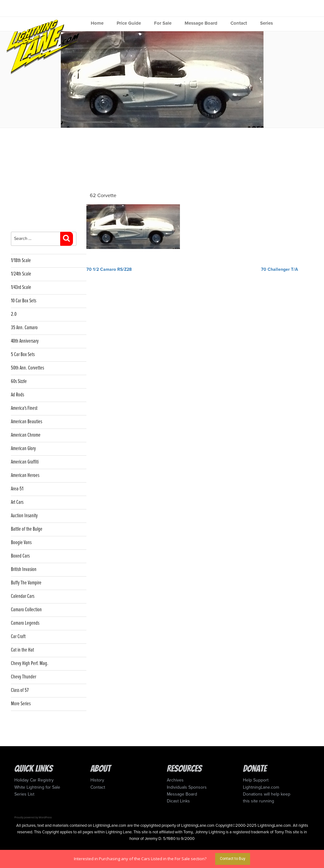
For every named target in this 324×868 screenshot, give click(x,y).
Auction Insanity (24, 516)
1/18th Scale (21, 261)
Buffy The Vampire (26, 583)
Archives (175, 780)
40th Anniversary (25, 341)
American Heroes (25, 476)
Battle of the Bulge (27, 529)
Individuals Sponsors (187, 787)
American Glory (23, 449)
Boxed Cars (20, 556)
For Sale (163, 23)
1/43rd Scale (21, 288)
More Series (21, 704)
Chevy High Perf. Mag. (30, 664)
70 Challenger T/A (280, 269)
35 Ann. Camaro (24, 328)
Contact (239, 23)
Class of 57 (20, 690)
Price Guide (129, 23)
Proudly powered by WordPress (33, 817)
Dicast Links (178, 801)
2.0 (14, 314)
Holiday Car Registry (34, 780)
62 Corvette (103, 196)
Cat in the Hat (22, 650)
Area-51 (17, 489)
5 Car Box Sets (23, 355)
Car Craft (18, 637)
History (97, 780)
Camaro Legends (25, 623)
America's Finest (24, 408)
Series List (24, 794)
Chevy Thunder (24, 677)
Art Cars (17, 502)
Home (97, 23)
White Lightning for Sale (37, 787)
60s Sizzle (19, 382)
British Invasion (24, 570)
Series (266, 23)
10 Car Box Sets (24, 301)
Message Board (201, 23)
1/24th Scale (21, 274)
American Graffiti (25, 462)
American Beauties (27, 422)
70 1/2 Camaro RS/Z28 (109, 269)
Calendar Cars (23, 596)
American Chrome (26, 435)
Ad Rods (17, 395)
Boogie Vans (21, 543)
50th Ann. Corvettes (27, 368)
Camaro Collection (26, 610)
